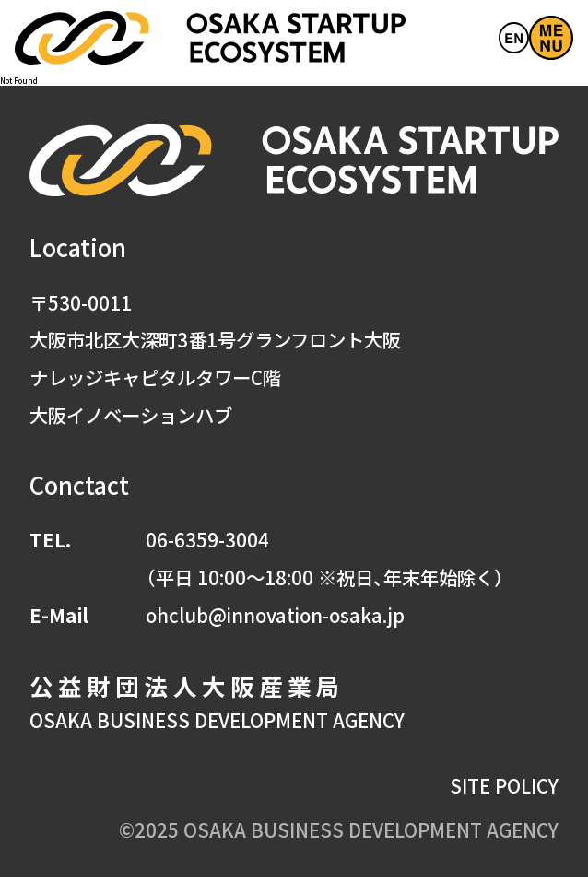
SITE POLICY (504, 790)
